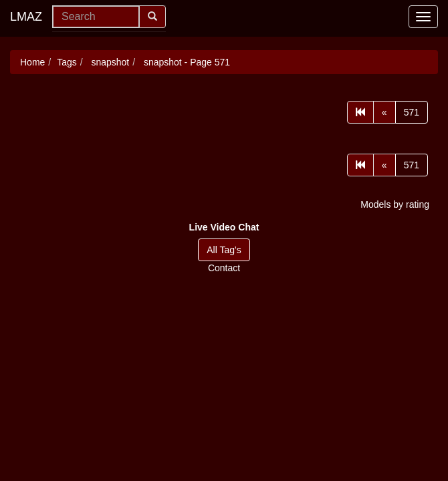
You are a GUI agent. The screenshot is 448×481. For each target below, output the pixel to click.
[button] (224, 227)
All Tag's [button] (224, 250)
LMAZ (26, 17)
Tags (67, 62)
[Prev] (384, 112)
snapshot (109, 62)
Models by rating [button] (395, 204)
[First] (360, 112)
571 (412, 112)
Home (32, 62)
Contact (224, 268)
